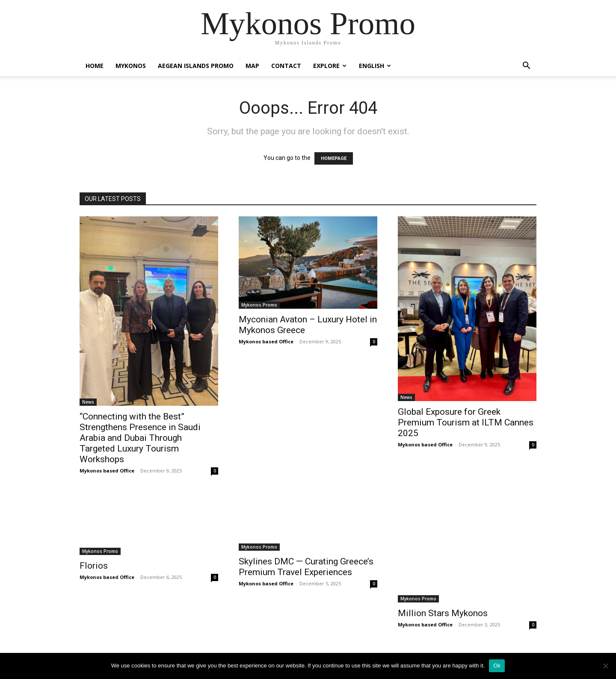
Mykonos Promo (259, 305)
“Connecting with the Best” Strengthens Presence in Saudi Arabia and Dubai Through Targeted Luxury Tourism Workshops (140, 438)
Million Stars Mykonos (443, 613)
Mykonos (131, 66)
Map (252, 66)
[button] (526, 66)
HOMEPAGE (334, 158)
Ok (497, 666)
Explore (330, 66)
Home (95, 66)
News (88, 402)
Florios (94, 566)
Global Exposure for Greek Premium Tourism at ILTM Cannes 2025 (466, 422)
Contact (286, 66)
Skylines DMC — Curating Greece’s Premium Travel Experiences (306, 567)
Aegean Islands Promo (196, 66)
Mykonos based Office (107, 471)
